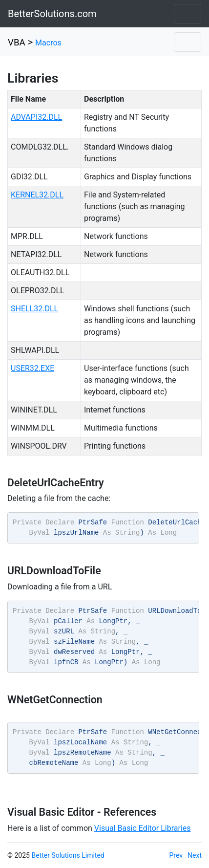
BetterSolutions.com (52, 14)
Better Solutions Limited (68, 855)
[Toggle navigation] (188, 14)
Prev (176, 855)
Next (195, 855)
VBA (17, 43)
